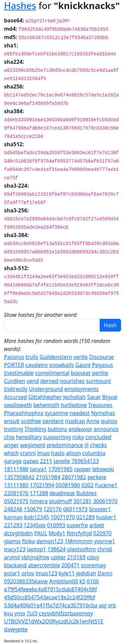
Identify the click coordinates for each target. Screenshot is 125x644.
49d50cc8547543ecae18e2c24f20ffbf (49, 597)
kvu (8, 613)
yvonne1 (105, 541)
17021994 (42, 485)
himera (38, 501)
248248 (13, 509)
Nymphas (103, 413)
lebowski (103, 469)
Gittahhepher (45, 397)
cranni (28, 453)
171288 (39, 493)
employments (81, 389)
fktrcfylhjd (79, 533)
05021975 (16, 501)
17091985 (60, 469)
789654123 (85, 461)
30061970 (105, 501)
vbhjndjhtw (35, 557)
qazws (31, 461)
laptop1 (36, 549)
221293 (13, 525)
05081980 (68, 485)
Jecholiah (74, 397)
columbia (93, 453)
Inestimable (19, 373)
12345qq (34, 525)
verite (80, 357)
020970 (102, 533)
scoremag (93, 565)
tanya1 (38, 469)
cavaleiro (36, 365)
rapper (82, 469)
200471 (70, 565)
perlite (100, 373)
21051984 (48, 477)
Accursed (15, 397)
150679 (33, 509)
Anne (93, 421)
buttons (57, 429)
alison (73, 453)
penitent (53, 421)
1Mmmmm (79, 541)
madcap (75, 421)
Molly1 (57, 533)
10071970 (63, 517)
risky (78, 437)
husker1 (106, 517)
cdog (93, 557)
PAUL (41, 533)
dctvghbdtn (18, 533)
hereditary (29, 437)
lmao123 (46, 573)
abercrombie (44, 565)
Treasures (100, 405)
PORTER (14, 365)
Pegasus (102, 365)
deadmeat (62, 493)
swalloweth (18, 405)
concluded (98, 437)
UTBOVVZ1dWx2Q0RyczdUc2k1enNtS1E (54, 621)
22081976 (16, 493)
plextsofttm (81, 549)
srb (112, 605)
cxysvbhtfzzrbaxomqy (66, 613)
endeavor (80, 429)
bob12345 (36, 517)
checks (98, 445)
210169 (76, 557)
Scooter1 (100, 509)
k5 (82, 581)
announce (106, 429)
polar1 (12, 573)
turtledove (74, 405)
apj (102, 605)
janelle (62, 461)
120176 (52, 509)
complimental (52, 373)
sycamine (56, 413)
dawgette (16, 629)
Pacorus (14, 357)
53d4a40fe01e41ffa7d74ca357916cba (51, 605)
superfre (77, 525)
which (11, 453)
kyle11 (67, 573)
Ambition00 (63, 581)
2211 (46, 461)
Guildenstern (56, 357)
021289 (85, 517)
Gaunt (83, 365)
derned (49, 381)
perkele (97, 477)
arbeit (97, 525)
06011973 (75, 509)
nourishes (72, 381)
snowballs (61, 365)
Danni (105, 573)
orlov (28, 573)
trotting (13, 429)
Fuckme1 (106, 485)
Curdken (15, 381)
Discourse (101, 357)
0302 (87, 485)
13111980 (16, 485)
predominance (65, 445)
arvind (12, 557)
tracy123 (15, 549)
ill (86, 445)
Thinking (35, 429)
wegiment (33, 445)
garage (13, 461)
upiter (58, 557)
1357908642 (19, 477)
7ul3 (32, 613)
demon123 (50, 541)
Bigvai (110, 397)
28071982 (74, 477)
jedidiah (86, 573)
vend (33, 381)
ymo (20, 613)
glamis (12, 541)
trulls (32, 357)
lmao (43, 453)
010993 (56, 525)
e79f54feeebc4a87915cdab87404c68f (50, 589)
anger (11, 445)
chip (9, 437)
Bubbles (86, 493)
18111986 (16, 469)
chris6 (105, 549)
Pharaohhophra (24, 413)
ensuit (12, 421)
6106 (93, 581)
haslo (58, 453)
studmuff (60, 501)
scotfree (31, 421)
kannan (13, 517)
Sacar (94, 397)
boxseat (80, 373)
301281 (82, 501)
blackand (15, 565)
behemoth (46, 405)
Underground (46, 389)
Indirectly (16, 389)
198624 (56, 549)
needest (80, 413)
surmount (98, 381)
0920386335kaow (26, 581)
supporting (57, 437)
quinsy (109, 421)
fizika (28, 541)
